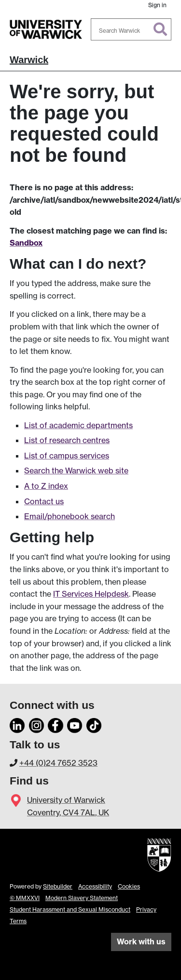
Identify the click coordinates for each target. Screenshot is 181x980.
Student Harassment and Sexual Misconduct (70, 909)
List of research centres (67, 440)
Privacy (146, 909)
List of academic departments (78, 425)
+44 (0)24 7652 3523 (58, 763)
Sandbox (26, 243)
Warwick (29, 60)
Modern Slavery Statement (82, 898)
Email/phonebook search (70, 516)
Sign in (157, 5)
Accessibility (95, 886)
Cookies (129, 886)
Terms (18, 921)
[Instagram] (37, 724)
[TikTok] (94, 724)
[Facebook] (56, 724)
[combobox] (131, 29)
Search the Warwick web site (76, 470)
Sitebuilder (58, 886)
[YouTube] (75, 724)
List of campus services (67, 456)
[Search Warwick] (131, 29)
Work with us (141, 941)
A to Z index (46, 486)
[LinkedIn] (17, 724)
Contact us (44, 501)
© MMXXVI (25, 898)
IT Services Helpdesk (91, 594)
